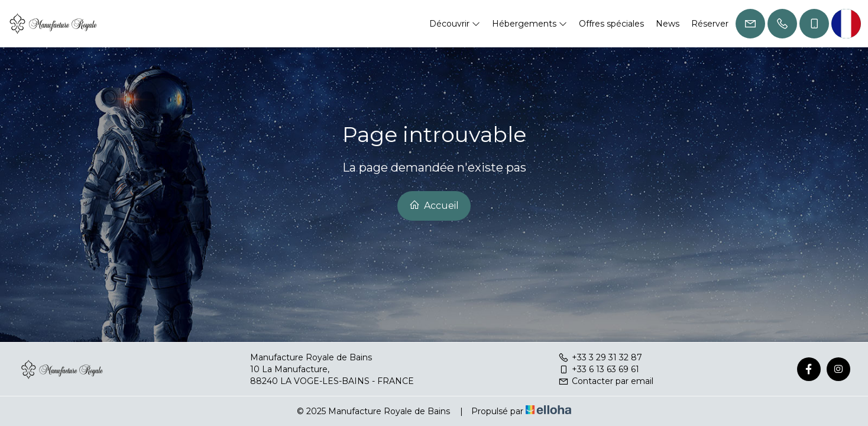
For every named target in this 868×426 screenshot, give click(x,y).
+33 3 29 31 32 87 (600, 357)
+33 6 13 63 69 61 (599, 369)
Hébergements (529, 24)
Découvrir (455, 24)
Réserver (710, 24)
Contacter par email (606, 381)
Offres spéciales (611, 24)
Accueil (434, 205)
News (668, 24)
